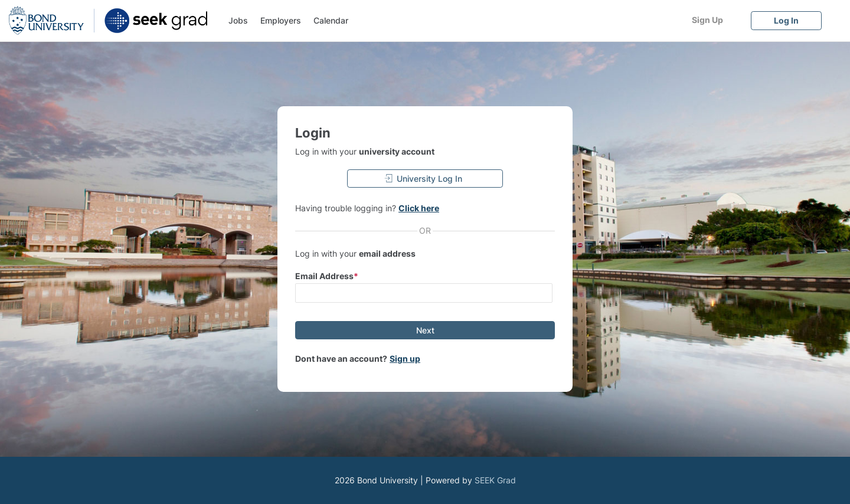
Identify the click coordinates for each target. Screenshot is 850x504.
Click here (419, 208)
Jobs (238, 20)
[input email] (424, 293)
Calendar (331, 20)
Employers (281, 20)
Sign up (405, 359)
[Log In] (786, 20)
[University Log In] (425, 179)
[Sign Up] (707, 20)
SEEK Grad (495, 480)
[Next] (425, 330)
